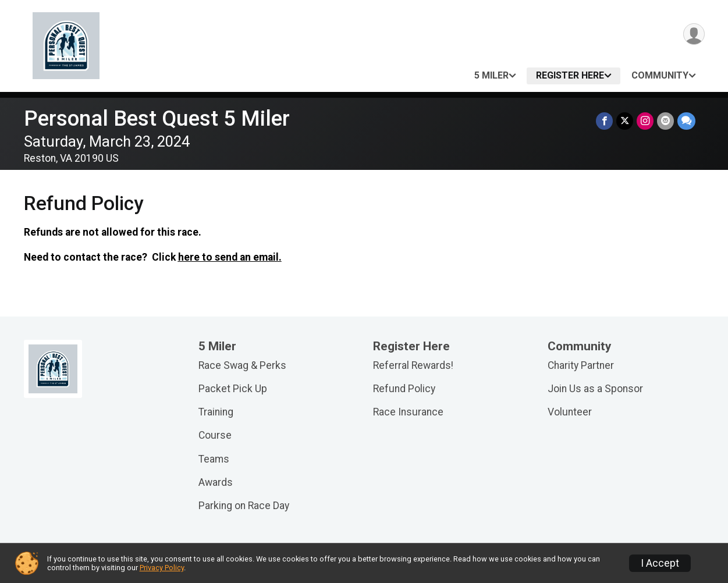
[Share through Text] (686, 121)
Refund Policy (404, 389)
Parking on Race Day (244, 506)
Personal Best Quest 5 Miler (157, 118)
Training (216, 412)
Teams (214, 459)
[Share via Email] (665, 121)
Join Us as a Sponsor (595, 389)
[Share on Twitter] (625, 121)
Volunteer (570, 412)
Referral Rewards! (413, 365)
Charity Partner (581, 365)
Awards (216, 482)
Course (215, 435)
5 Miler (491, 75)
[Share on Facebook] (604, 121)
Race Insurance (408, 412)
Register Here (570, 75)
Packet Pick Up (233, 389)
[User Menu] (694, 34)
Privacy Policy (162, 568)
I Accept (660, 563)
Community (660, 75)
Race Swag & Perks (242, 365)
